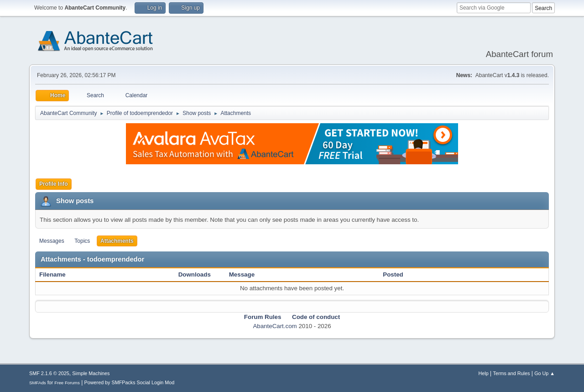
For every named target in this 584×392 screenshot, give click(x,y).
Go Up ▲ (545, 373)
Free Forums (67, 383)
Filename (57, 274)
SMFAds (38, 383)
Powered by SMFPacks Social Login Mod (130, 382)
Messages (52, 241)
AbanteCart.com (275, 326)
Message (242, 274)
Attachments (117, 241)
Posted (393, 274)
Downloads (195, 274)
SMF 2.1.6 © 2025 (49, 373)
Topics (82, 241)
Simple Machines (91, 373)
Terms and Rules (512, 373)
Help (484, 373)
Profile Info (54, 184)
